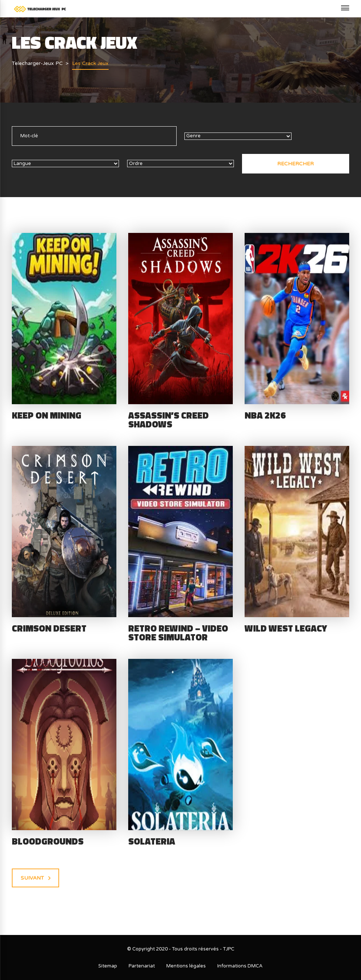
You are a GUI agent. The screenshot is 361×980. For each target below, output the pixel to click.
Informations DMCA (240, 966)
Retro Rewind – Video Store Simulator (178, 633)
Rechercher (295, 164)
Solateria (152, 841)
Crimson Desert (49, 628)
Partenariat (142, 966)
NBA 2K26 (265, 415)
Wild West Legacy (286, 628)
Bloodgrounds (48, 841)
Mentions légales (186, 966)
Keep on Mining (47, 415)
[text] (94, 136)
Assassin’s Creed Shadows (168, 420)
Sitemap (108, 966)
